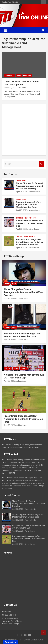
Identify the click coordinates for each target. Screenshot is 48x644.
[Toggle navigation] (5, 30)
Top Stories (10, 174)
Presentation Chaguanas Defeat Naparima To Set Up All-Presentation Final (30, 242)
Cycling (20, 218)
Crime (18, 181)
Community (10, 76)
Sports (32, 218)
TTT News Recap (14, 256)
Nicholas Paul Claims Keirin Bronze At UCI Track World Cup (30, 223)
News (19, 76)
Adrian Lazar (34, 229)
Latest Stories (12, 495)
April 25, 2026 (22, 192)
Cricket (19, 237)
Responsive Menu (43, 2)
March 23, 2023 (10, 88)
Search (42, 164)
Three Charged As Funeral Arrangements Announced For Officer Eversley (29, 186)
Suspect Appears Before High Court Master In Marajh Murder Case (29, 205)
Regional (27, 76)
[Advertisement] (24, 130)
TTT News (22, 88)
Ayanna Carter (34, 192)
